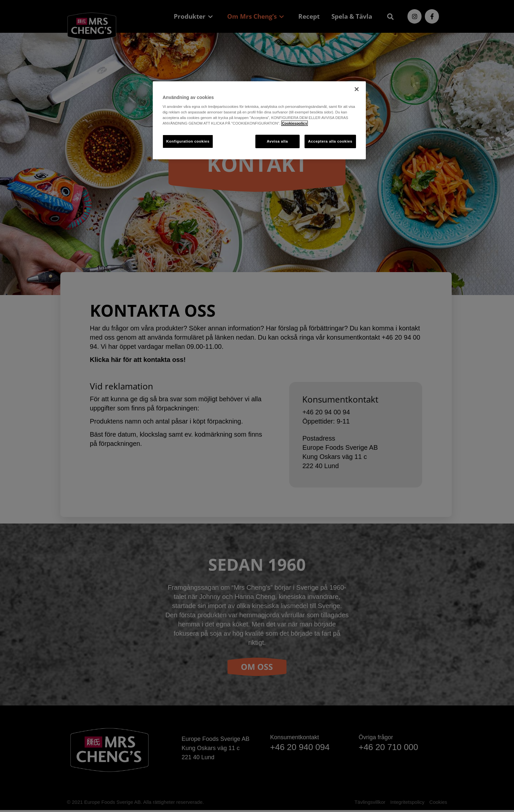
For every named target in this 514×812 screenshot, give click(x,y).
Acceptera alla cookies (330, 141)
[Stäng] (357, 89)
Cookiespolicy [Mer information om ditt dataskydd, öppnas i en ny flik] (295, 123)
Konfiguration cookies (188, 141)
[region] (259, 120)
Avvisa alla (277, 141)
